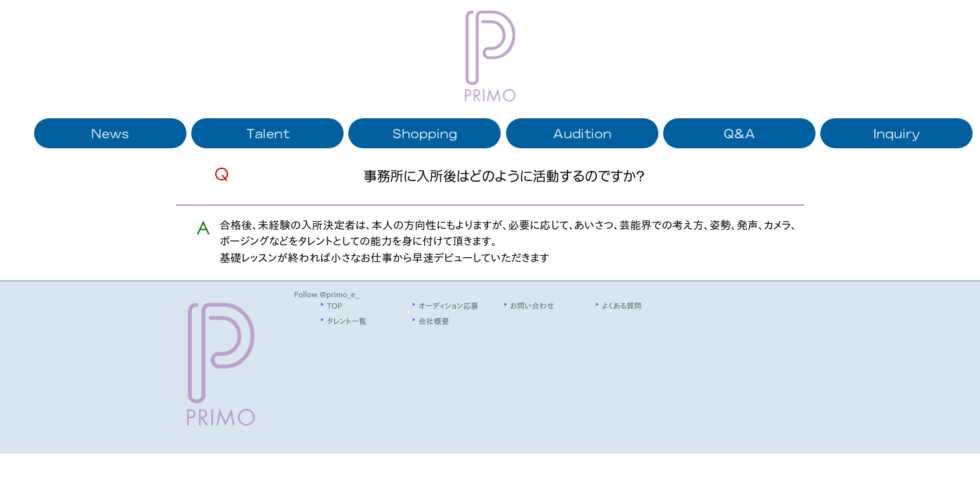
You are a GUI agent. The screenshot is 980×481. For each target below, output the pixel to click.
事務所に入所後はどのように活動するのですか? (504, 175)
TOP (335, 306)
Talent (268, 133)
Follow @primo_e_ (327, 294)
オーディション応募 (449, 306)
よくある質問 (622, 306)
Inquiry (896, 133)
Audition (582, 133)
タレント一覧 (347, 321)
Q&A (739, 133)
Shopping (425, 133)
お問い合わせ (532, 306)
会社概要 (434, 321)
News (110, 133)
